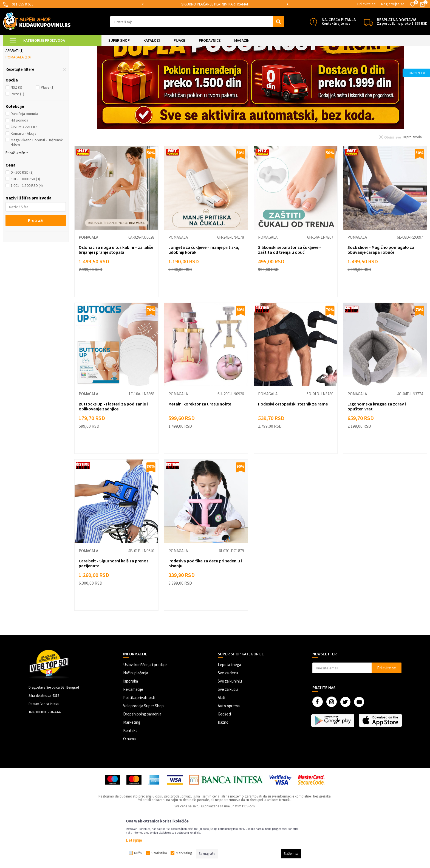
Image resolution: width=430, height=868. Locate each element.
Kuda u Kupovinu (15, 49)
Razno (223, 768)
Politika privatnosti (139, 743)
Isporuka (131, 727)
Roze (17, 140)
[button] (197, 22)
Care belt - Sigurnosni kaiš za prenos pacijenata (114, 609)
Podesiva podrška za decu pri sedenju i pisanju (205, 609)
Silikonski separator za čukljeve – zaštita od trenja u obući (290, 295)
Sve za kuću (228, 735)
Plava (48, 133)
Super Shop (41, 49)
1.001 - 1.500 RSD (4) (27, 231)
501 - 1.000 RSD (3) (25, 225)
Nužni (138, 853)
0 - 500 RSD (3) (22, 218)
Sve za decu (228, 719)
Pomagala (18, 103)
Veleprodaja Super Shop (143, 752)
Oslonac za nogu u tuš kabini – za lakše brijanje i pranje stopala (116, 295)
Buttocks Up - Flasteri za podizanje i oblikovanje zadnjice (113, 452)
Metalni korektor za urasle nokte (200, 450)
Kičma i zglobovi (23, 77)
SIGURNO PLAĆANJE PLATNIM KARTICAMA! (215, 4)
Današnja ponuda (24, 159)
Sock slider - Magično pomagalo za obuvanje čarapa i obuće (381, 295)
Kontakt (130, 776)
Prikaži (370, 63)
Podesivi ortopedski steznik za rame (293, 450)
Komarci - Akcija (24, 179)
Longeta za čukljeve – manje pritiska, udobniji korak (204, 295)
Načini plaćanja (136, 719)
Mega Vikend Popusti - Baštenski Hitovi (37, 188)
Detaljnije (134, 840)
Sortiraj (327, 63)
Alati (221, 743)
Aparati (15, 96)
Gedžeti (224, 760)
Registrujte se (393, 4)
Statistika (159, 853)
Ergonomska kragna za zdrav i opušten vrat (377, 452)
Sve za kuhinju (230, 727)
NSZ (16, 133)
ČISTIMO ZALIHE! (24, 173)
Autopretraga (304, 63)
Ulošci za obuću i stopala (32, 83)
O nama (129, 784)
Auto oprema (229, 752)
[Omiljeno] (412, 4)
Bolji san (16, 90)
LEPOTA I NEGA (64, 49)
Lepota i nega (229, 710)
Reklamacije (133, 735)
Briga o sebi (88, 49)
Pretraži (36, 266)
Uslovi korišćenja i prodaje (145, 710)
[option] (215, 4)
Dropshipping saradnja (142, 760)
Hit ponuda (19, 166)
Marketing (132, 768)
